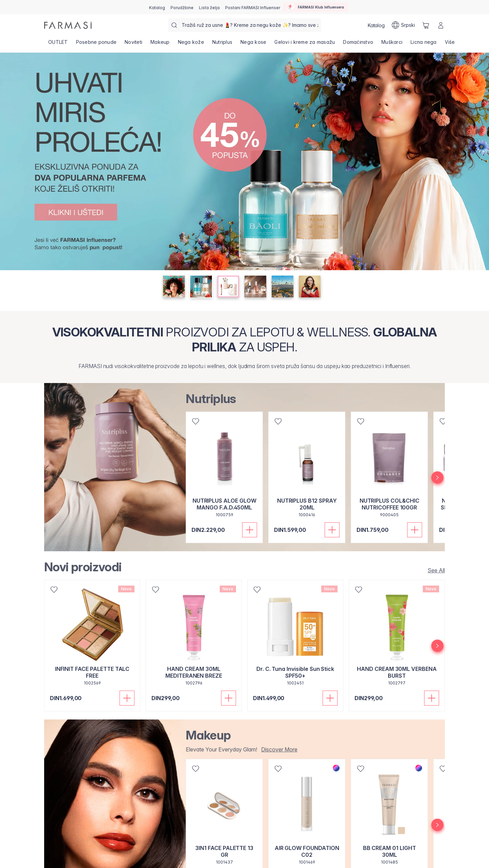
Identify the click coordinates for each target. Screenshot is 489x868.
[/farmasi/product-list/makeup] (160, 44)
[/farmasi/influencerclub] (315, 7)
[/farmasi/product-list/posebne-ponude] (96, 44)
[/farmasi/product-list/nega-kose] (253, 44)
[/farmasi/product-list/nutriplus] (222, 44)
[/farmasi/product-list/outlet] (58, 44)
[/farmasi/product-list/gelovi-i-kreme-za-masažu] (305, 44)
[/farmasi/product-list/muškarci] (392, 44)
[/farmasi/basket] (426, 25)
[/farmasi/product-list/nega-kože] (191, 44)
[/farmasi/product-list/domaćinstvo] (358, 44)
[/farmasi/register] (182, 7)
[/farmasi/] (68, 25)
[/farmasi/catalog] (157, 7)
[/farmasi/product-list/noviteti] (133, 44)
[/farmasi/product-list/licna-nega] (424, 44)
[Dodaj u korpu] (250, 530)
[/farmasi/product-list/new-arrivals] (434, 570)
